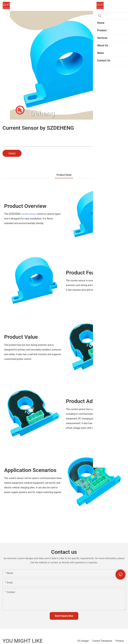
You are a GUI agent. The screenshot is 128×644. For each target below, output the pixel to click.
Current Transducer (102, 641)
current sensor (29, 214)
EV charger (83, 641)
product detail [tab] (64, 175)
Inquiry (12, 153)
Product (120, 641)
